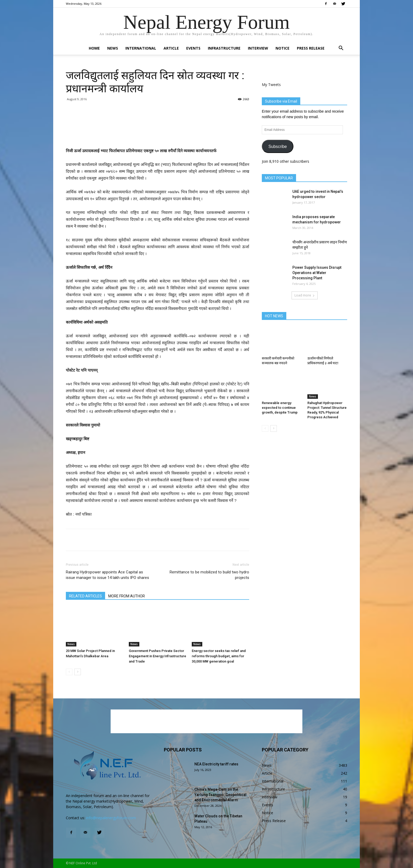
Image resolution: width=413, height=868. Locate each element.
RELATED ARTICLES (85, 596)
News (113, 48)
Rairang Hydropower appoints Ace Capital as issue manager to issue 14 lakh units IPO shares (107, 575)
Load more (305, 295)
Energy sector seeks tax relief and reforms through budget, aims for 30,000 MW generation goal (219, 656)
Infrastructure (224, 48)
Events (193, 48)
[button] (341, 49)
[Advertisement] (158, 134)
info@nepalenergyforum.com (111, 818)
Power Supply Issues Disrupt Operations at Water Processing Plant (317, 273)
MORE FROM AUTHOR (127, 596)
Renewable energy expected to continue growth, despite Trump (280, 408)
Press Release (311, 48)
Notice (282, 48)
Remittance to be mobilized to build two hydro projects (209, 575)
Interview (258, 48)
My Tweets (271, 85)
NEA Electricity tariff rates (216, 764)
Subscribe (278, 147)
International (141, 48)
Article (171, 48)
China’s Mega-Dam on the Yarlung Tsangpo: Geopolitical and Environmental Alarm (220, 795)
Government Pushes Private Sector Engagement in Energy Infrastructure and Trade (158, 656)
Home (94, 48)
